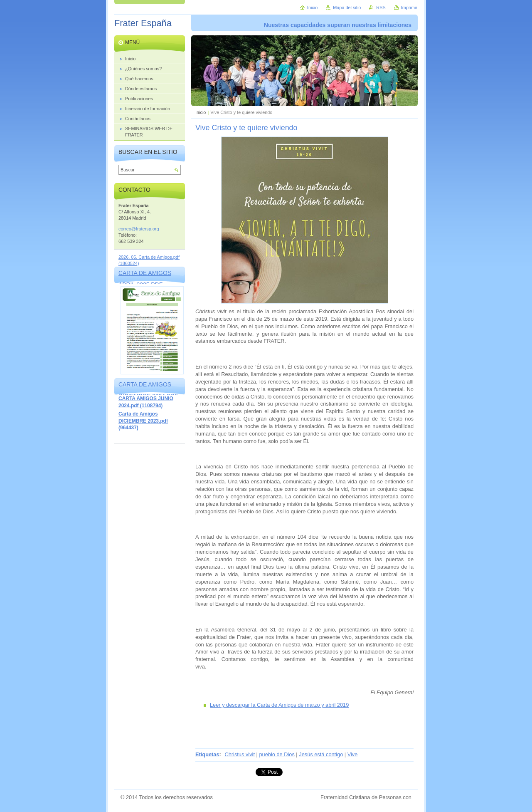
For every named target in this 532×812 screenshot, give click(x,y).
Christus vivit (240, 754)
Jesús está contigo (321, 754)
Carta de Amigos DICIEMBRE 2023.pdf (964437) (143, 421)
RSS (381, 7)
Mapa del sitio (347, 7)
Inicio (201, 112)
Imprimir (409, 7)
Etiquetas (207, 754)
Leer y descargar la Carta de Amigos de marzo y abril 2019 (279, 705)
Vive (353, 754)
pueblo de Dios (277, 754)
